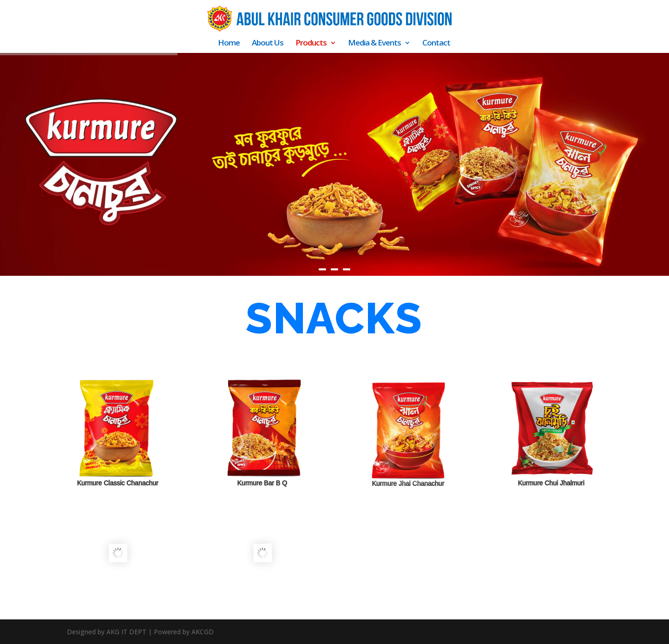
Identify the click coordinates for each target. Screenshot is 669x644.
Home (229, 44)
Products (311, 44)
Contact (436, 44)
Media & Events (374, 44)
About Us (268, 44)
